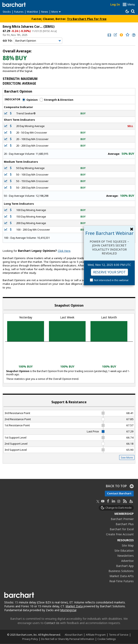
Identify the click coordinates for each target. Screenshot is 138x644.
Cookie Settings (107, 639)
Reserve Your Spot (109, 272)
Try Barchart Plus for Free (87, 19)
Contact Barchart (119, 493)
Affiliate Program (96, 635)
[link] (109, 35)
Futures (19, 12)
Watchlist (32, 12)
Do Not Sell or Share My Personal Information (68, 639)
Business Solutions (121, 571)
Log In (115, 4)
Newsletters (126, 556)
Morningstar (68, 610)
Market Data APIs (122, 576)
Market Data (74, 606)
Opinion (30, 100)
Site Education (124, 551)
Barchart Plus (125, 524)
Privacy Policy (30, 639)
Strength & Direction (56, 100)
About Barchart (74, 635)
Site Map (128, 545)
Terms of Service (119, 635)
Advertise (127, 561)
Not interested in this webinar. (111, 280)
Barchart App (125, 566)
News (45, 12)
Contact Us (52, 623)
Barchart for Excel (122, 529)
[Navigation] (38, 41)
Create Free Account (120, 534)
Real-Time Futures (122, 581)
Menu (131, 4)
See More (127, 457)
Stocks (7, 12)
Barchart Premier (122, 519)
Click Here (64, 251)
